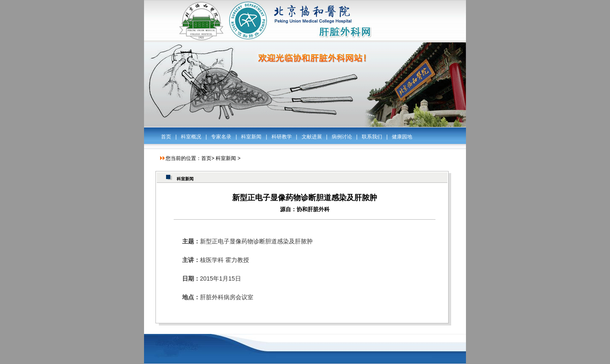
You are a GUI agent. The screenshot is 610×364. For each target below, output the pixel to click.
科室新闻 (251, 137)
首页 (166, 137)
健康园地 (402, 137)
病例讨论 (342, 137)
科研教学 (282, 137)
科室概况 (191, 137)
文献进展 (312, 137)
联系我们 (372, 137)
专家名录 (221, 137)
